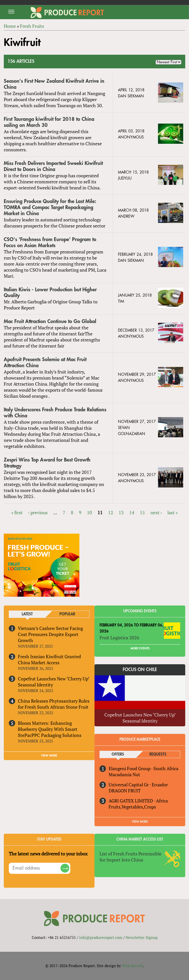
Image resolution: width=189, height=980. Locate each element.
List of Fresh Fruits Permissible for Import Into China (131, 857)
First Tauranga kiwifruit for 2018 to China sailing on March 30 (49, 122)
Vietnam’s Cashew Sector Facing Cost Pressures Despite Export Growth (50, 634)
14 (132, 512)
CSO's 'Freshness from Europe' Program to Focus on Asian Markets (50, 242)
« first (17, 512)
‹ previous (38, 512)
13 (121, 512)
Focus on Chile (140, 670)
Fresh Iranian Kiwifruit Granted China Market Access (49, 659)
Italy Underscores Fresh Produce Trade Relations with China (55, 413)
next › (156, 512)
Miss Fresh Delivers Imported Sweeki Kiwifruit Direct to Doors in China (53, 166)
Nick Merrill (132, 966)
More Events (140, 648)
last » (172, 512)
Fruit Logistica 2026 (119, 638)
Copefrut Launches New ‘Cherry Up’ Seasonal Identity (53, 682)
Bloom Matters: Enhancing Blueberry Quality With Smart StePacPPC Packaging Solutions (50, 729)
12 (111, 512)
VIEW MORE (49, 756)
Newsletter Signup (141, 937)
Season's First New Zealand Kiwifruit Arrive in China (54, 84)
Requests (158, 754)
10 (89, 512)
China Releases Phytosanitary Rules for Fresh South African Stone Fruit (54, 704)
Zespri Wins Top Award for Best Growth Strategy (47, 463)
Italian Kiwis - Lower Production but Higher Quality (50, 293)
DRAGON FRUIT (125, 791)
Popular (67, 614)
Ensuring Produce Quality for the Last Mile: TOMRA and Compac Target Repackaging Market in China (50, 207)
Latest (27, 614)
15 (142, 512)
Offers (118, 754)
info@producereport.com (101, 937)
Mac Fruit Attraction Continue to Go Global (50, 321)
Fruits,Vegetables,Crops (132, 807)
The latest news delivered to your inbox (48, 854)
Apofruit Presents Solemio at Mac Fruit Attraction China (45, 363)
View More (140, 822)
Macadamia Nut (124, 774)
